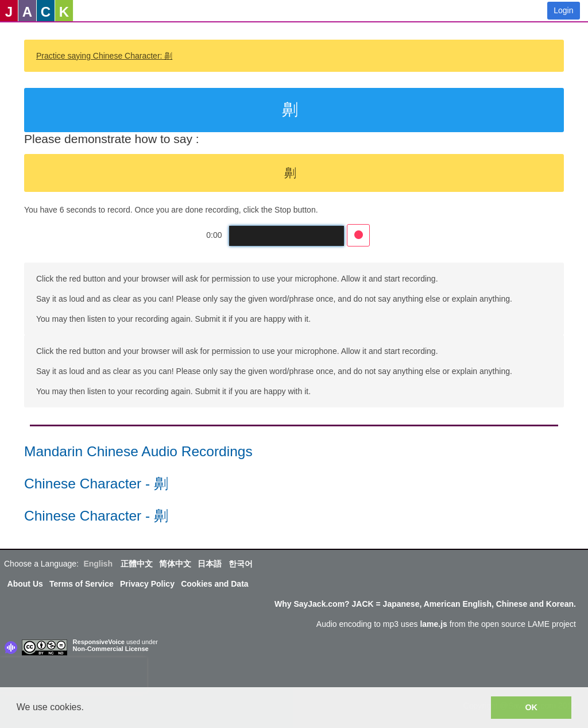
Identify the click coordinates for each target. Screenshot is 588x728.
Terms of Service (82, 584)
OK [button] (531, 707)
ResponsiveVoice (99, 642)
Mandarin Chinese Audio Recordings (138, 451)
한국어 (241, 564)
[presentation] (73, 675)
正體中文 (137, 564)
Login (563, 10)
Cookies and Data (214, 584)
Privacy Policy (147, 584)
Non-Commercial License (111, 649)
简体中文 (175, 564)
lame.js (433, 624)
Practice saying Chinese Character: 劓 (104, 56)
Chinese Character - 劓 (96, 484)
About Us (25, 584)
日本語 (210, 564)
